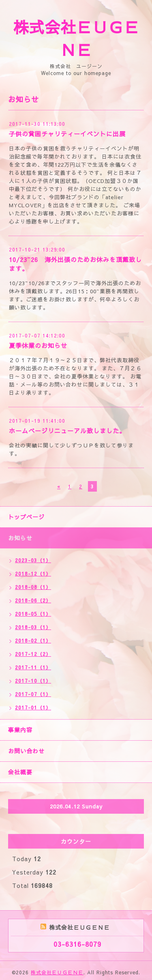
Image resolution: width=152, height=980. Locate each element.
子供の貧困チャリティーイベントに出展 (67, 134)
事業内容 (20, 730)
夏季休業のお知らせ (38, 345)
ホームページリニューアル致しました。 (67, 431)
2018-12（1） (33, 574)
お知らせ (20, 538)
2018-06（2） (33, 600)
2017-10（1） (33, 681)
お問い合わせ (26, 751)
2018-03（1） (33, 627)
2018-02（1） (33, 640)
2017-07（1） (33, 694)
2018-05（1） (33, 614)
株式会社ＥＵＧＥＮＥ (57, 972)
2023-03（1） (33, 560)
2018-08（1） (33, 587)
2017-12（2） (33, 654)
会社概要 (20, 772)
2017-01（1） (33, 707)
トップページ (26, 517)
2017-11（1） (33, 667)
